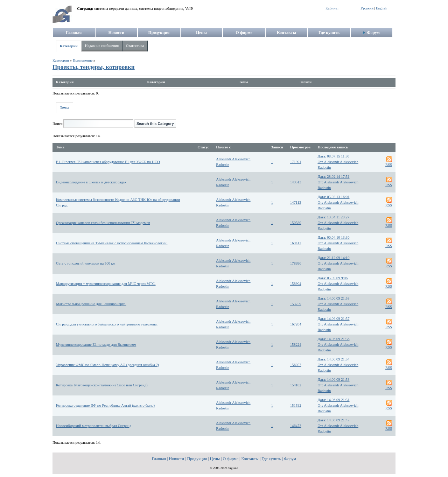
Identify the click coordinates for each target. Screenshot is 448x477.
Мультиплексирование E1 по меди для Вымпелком (96, 345)
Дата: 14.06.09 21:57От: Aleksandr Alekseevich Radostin (338, 324)
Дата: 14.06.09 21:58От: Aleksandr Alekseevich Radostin (338, 304)
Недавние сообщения (102, 46)
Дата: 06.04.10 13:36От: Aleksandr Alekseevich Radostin (338, 243)
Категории (69, 46)
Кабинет (332, 8)
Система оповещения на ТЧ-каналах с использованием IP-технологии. (112, 243)
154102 (296, 385)
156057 (296, 365)
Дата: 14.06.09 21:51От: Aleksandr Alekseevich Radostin (338, 405)
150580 (296, 223)
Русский (367, 8)
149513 (296, 182)
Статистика (135, 46)
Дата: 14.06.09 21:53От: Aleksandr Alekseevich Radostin (338, 385)
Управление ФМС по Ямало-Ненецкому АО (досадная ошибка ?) (107, 365)
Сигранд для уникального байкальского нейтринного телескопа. (107, 324)
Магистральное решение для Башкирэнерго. (91, 304)
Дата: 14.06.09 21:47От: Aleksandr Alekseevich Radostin (338, 426)
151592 (296, 405)
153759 (296, 304)
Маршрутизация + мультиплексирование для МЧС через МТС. (106, 284)
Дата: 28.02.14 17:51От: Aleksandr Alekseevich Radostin (338, 182)
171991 (296, 162)
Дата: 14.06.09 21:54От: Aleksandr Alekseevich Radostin (338, 365)
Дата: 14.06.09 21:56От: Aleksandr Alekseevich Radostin (338, 345)
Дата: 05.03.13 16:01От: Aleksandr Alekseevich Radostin (338, 202)
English (381, 8)
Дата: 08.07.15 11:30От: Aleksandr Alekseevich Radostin (338, 162)
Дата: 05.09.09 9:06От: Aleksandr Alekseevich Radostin (338, 284)
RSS (389, 165)
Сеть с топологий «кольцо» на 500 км (86, 263)
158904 (296, 284)
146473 (296, 426)
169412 (296, 243)
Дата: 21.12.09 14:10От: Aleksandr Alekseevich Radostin (338, 263)
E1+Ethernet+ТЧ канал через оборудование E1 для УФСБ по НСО (108, 162)
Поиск (58, 124)
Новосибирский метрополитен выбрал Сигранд (94, 426)
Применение (83, 60)
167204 (296, 324)
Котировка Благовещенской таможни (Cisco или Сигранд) (102, 385)
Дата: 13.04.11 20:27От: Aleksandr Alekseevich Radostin (338, 223)
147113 (296, 202)
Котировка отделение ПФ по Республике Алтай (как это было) (105, 405)
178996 (296, 263)
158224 (296, 345)
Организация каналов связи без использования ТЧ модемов (103, 223)
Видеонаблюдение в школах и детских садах (91, 182)
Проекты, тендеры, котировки (94, 67)
